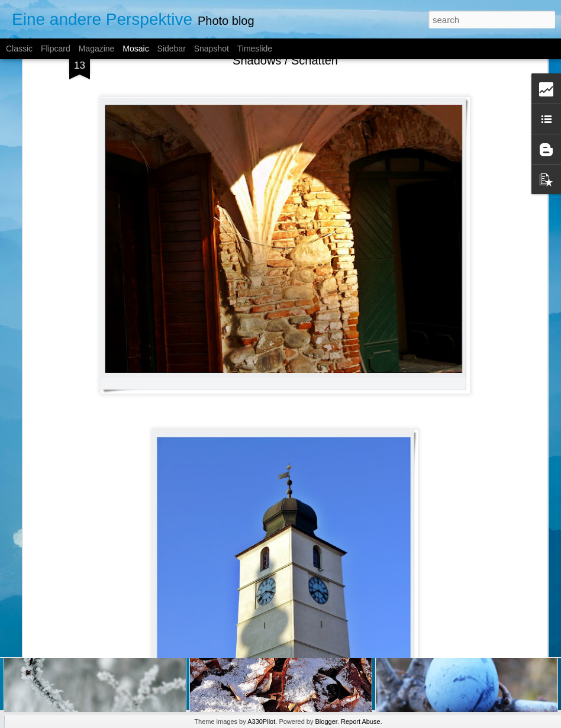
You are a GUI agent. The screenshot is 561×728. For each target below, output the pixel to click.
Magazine (97, 49)
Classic (19, 49)
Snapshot (212, 49)
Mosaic (136, 49)
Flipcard (56, 49)
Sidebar (172, 49)
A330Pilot (261, 721)
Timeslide (255, 49)
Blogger (326, 721)
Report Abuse (361, 721)
